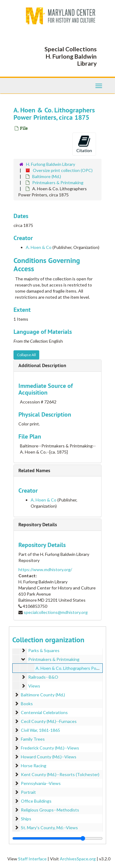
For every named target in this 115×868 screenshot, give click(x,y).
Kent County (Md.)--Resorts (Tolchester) (60, 774)
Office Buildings (36, 801)
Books (27, 704)
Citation (84, 144)
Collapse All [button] (26, 355)
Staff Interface (32, 859)
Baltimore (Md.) (47, 176)
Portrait (28, 792)
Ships (26, 819)
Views (34, 686)
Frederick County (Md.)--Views (50, 748)
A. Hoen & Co (39, 247)
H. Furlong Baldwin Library (51, 164)
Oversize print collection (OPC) (63, 170)
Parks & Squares (44, 650)
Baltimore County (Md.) (43, 695)
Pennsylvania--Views (41, 783)
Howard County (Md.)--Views (49, 757)
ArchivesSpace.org (78, 859)
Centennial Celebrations (44, 712)
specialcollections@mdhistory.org (56, 612)
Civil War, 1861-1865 (40, 730)
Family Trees (33, 739)
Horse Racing (34, 766)
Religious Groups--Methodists (50, 810)
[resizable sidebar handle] (57, 838)
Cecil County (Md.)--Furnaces (49, 721)
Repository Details (38, 525)
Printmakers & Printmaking (58, 182)
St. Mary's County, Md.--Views (49, 828)
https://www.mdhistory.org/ (45, 569)
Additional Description (42, 365)
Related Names (34, 470)
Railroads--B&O (43, 677)
